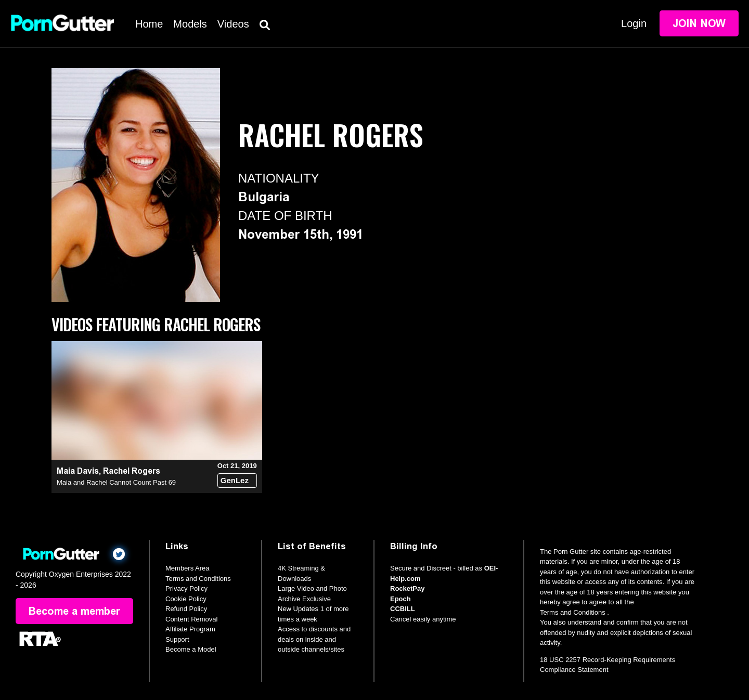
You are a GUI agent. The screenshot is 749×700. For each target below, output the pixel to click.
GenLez (235, 480)
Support (177, 639)
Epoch (401, 599)
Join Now (699, 23)
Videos (233, 24)
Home (149, 24)
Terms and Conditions (198, 579)
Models (190, 24)
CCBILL (403, 609)
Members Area (188, 568)
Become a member (74, 611)
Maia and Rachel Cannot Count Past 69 (116, 482)
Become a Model (191, 649)
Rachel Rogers (132, 471)
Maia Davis (78, 471)
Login (634, 23)
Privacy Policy (186, 588)
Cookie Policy (186, 599)
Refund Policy (186, 609)
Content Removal (191, 619)
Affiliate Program (190, 629)
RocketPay (407, 588)
